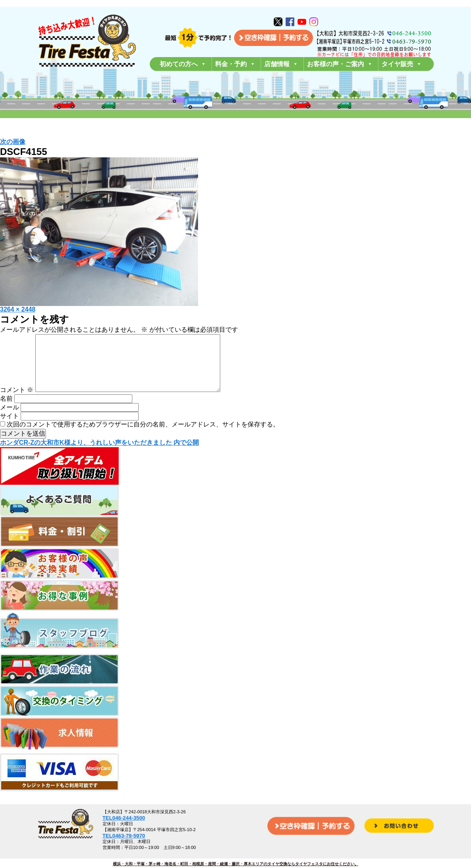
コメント (17, 402)
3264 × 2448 (18, 309)
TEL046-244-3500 (124, 818)
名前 (6, 411)
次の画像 (13, 142)
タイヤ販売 (402, 64)
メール (10, 420)
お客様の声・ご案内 (340, 64)
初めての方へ (183, 64)
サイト (10, 429)
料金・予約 (235, 64)
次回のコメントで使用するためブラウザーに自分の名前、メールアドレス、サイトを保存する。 (143, 437)
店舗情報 (281, 64)
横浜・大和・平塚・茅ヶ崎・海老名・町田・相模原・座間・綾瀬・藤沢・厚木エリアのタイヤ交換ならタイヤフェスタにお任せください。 (236, 864)
